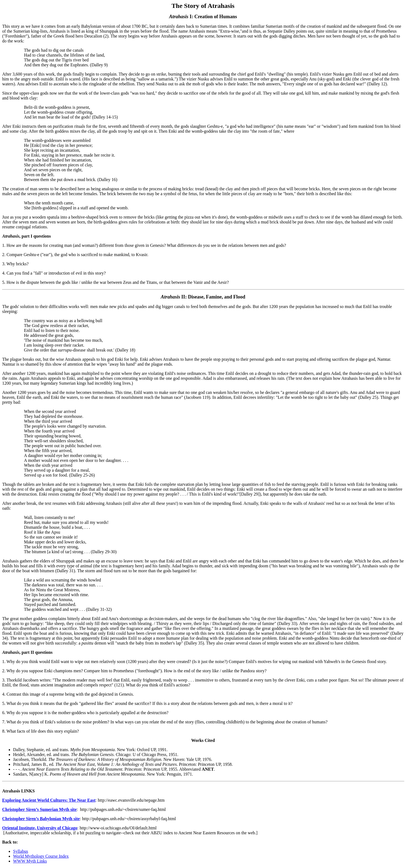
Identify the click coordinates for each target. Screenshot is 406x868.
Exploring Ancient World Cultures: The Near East (49, 800)
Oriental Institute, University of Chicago (40, 828)
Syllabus (21, 851)
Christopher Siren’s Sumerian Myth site (39, 809)
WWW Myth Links (30, 861)
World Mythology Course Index (41, 856)
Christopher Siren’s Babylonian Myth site (41, 819)
